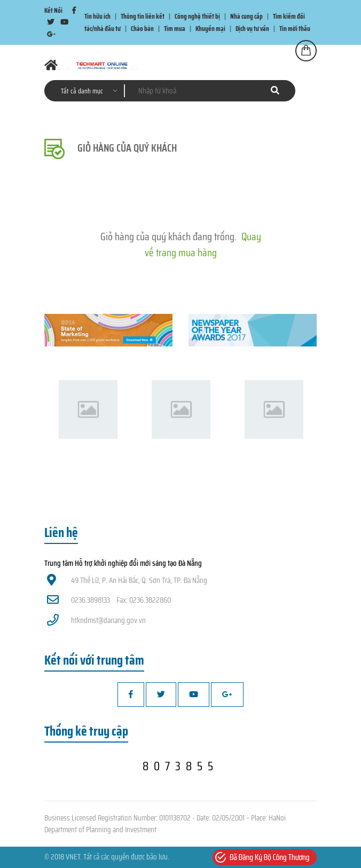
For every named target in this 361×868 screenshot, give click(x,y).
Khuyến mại (210, 29)
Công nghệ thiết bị (197, 16)
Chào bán (142, 29)
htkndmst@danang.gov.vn (96, 620)
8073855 (180, 766)
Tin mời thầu (295, 29)
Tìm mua (175, 29)
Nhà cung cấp (246, 16)
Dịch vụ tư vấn (252, 29)
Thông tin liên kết (143, 16)
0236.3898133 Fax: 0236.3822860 (109, 600)
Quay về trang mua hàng (203, 244)
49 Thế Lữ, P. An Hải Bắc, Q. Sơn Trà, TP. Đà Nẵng (127, 580)
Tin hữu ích (97, 16)
